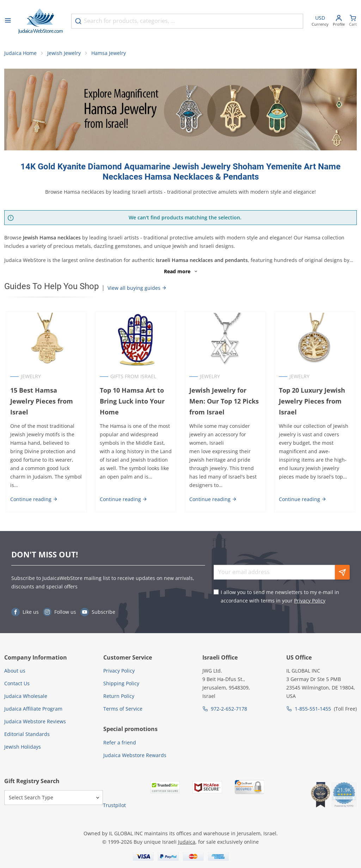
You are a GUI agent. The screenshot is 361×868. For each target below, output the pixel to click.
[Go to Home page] (41, 21)
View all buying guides (137, 289)
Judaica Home (20, 55)
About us (15, 671)
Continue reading (33, 501)
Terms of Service (123, 709)
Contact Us (17, 683)
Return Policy (119, 696)
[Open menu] (8, 21)
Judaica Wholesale (26, 696)
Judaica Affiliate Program (33, 709)
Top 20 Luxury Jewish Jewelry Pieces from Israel (313, 403)
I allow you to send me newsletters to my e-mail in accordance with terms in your (280, 596)
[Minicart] (353, 21)
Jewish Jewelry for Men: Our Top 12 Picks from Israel (224, 403)
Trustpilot (114, 805)
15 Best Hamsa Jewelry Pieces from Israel (45, 397)
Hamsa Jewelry (109, 55)
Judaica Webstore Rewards (135, 755)
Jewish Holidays (23, 747)
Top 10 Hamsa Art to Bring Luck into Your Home (131, 403)
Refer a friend (120, 742)
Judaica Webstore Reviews (35, 721)
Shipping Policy (121, 683)
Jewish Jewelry (64, 55)
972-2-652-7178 (229, 709)
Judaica (187, 842)
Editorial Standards (27, 734)
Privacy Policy (310, 601)
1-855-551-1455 (313, 709)
